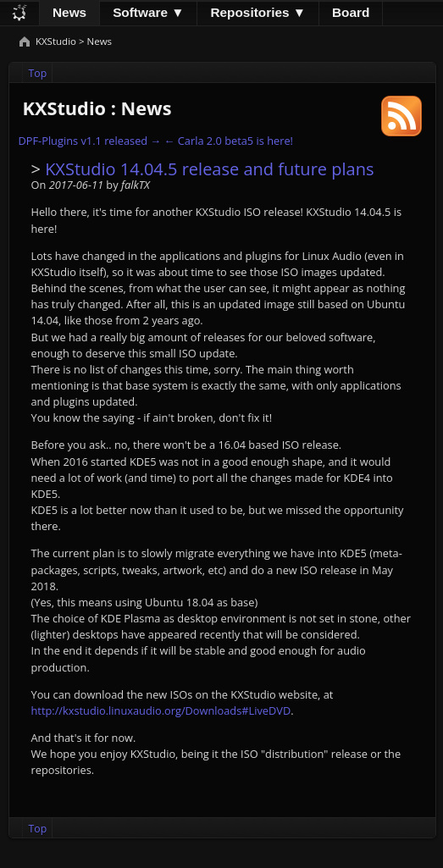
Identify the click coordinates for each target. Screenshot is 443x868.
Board (351, 12)
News (69, 12)
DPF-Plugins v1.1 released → (89, 141)
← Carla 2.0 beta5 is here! (229, 141)
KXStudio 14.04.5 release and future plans (209, 169)
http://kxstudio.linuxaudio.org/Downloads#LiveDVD (161, 710)
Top (38, 73)
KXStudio (57, 41)
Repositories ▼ (258, 12)
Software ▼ (148, 12)
